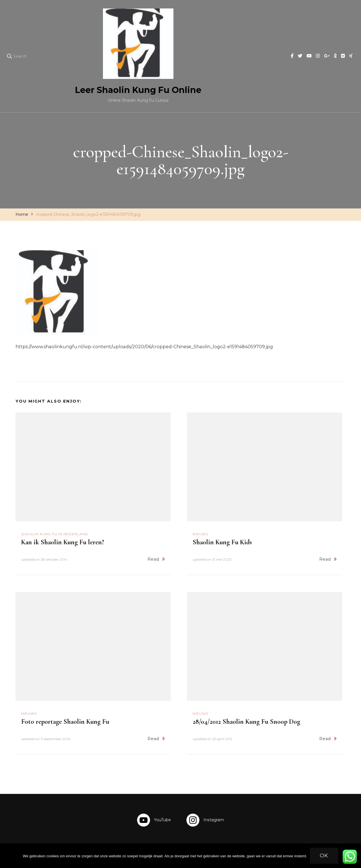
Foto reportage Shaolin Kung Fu (65, 722)
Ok (324, 856)
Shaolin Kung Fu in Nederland (55, 534)
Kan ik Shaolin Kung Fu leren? (63, 542)
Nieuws (200, 534)
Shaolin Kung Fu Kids (222, 542)
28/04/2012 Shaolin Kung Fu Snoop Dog (246, 722)
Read (156, 559)
